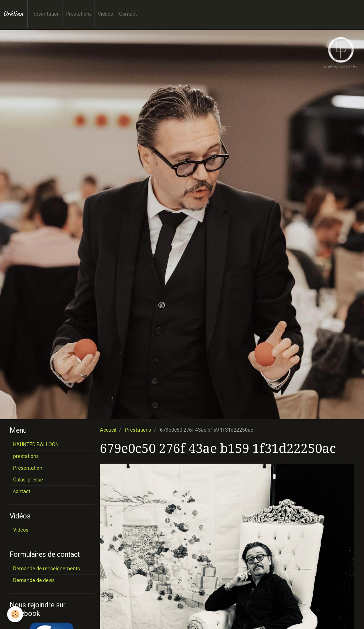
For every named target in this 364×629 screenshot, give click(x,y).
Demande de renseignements (47, 569)
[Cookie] (15, 614)
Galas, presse (28, 480)
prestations (26, 456)
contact (22, 491)
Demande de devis (34, 580)
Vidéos (105, 14)
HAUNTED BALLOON (36, 444)
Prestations (79, 14)
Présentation (45, 14)
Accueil (108, 430)
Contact (128, 14)
